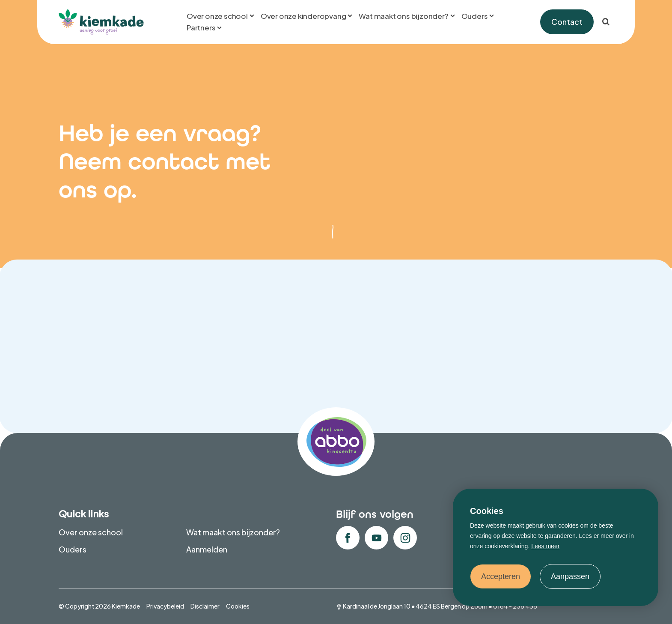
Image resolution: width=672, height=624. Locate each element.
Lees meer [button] (545, 546)
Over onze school (91, 532)
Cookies (238, 606)
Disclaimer (205, 606)
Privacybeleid (165, 606)
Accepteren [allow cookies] (501, 576)
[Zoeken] (606, 22)
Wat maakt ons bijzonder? (233, 532)
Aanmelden (207, 549)
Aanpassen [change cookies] (570, 576)
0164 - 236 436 (515, 606)
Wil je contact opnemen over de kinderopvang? (194, 356)
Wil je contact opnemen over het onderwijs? (478, 363)
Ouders (73, 549)
